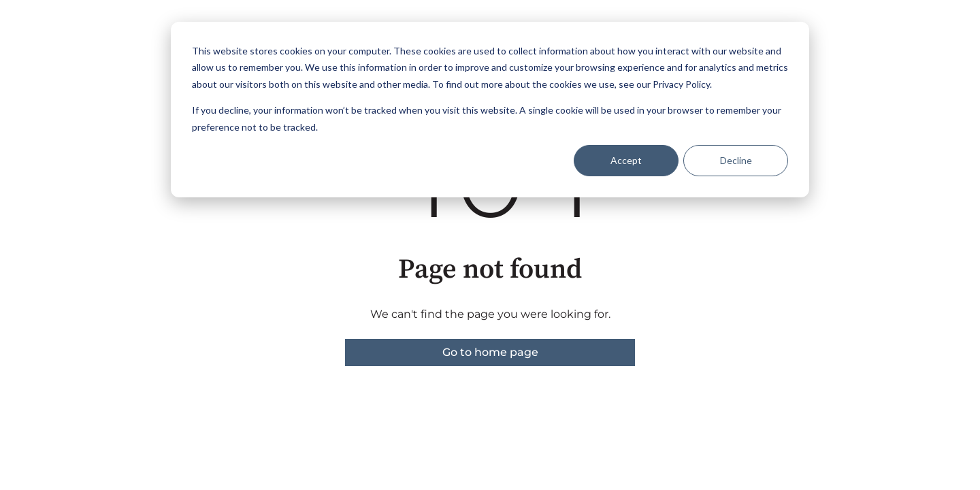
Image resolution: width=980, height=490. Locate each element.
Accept (626, 160)
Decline (736, 160)
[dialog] (490, 110)
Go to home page (490, 352)
